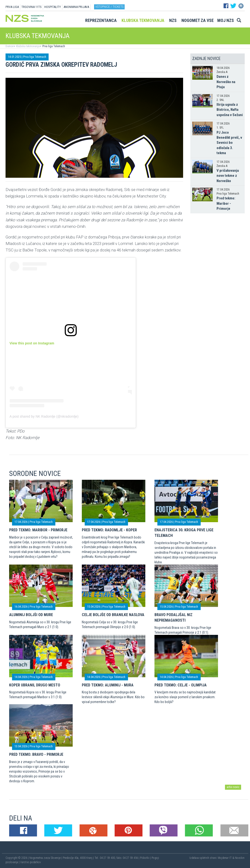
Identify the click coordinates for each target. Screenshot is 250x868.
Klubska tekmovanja (143, 20)
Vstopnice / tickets (109, 7)
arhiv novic (233, 787)
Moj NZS (226, 20)
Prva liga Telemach (53, 46)
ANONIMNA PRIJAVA (76, 7)
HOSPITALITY (53, 7)
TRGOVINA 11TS (32, 7)
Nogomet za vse (198, 20)
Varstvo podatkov (31, 862)
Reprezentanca (101, 20)
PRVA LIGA (12, 7)
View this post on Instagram (32, 343)
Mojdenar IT (225, 858)
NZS (173, 20)
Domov (10, 46)
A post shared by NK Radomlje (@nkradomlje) (44, 416)
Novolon (240, 858)
